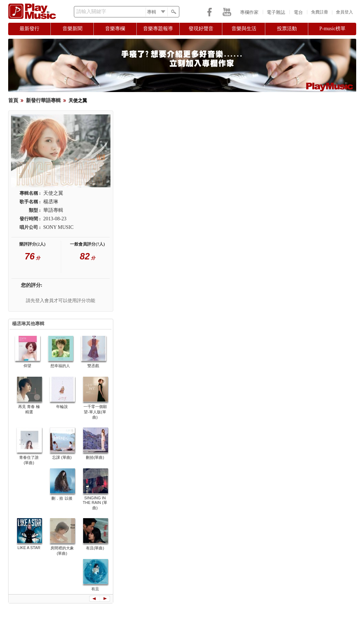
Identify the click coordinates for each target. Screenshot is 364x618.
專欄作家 (249, 12)
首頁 (13, 100)
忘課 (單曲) (62, 457)
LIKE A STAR (29, 548)
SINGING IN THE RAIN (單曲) (95, 503)
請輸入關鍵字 (91, 12)
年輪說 (62, 407)
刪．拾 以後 (62, 498)
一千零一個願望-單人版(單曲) (95, 412)
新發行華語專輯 (43, 100)
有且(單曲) (95, 548)
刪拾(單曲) (95, 457)
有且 (95, 589)
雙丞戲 (93, 366)
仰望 (27, 366)
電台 (298, 12)
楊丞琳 (51, 202)
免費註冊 (320, 12)
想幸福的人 (60, 366)
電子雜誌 (276, 12)
